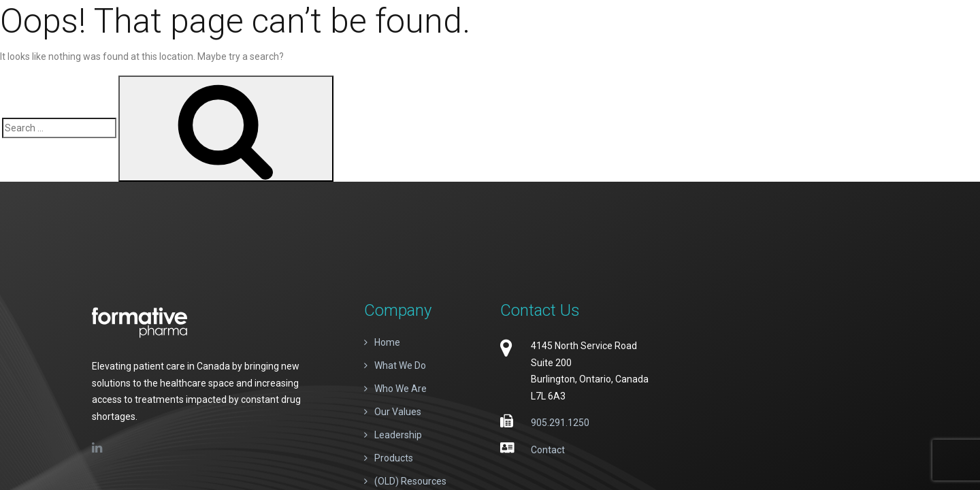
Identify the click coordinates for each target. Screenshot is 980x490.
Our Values (398, 412)
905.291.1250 (560, 423)
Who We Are (401, 389)
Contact (548, 450)
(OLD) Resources (410, 481)
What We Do (400, 365)
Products (394, 458)
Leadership (398, 435)
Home (387, 342)
